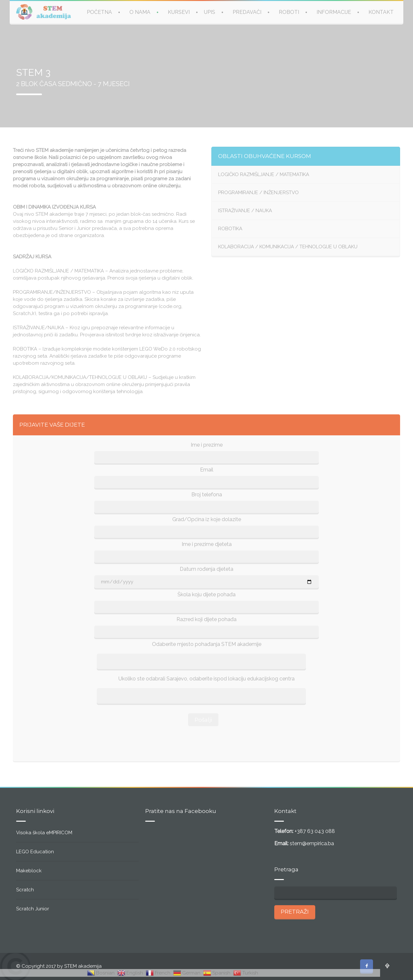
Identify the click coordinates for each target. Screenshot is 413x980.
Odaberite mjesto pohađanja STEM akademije (207, 644)
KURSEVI (179, 12)
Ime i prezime (207, 445)
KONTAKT (381, 12)
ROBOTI (289, 12)
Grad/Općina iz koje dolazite (207, 519)
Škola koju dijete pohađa (206, 594)
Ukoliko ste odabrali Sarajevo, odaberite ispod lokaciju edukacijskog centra (206, 679)
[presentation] (206, 742)
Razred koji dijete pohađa (206, 619)
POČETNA (99, 12)
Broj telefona (207, 495)
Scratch (25, 890)
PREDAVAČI (247, 12)
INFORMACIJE (334, 12)
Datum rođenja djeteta (206, 569)
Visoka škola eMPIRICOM (44, 833)
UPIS (210, 12)
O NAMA (140, 12)
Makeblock (29, 871)
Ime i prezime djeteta (207, 544)
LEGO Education (35, 852)
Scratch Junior (33, 909)
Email (207, 470)
